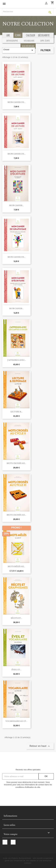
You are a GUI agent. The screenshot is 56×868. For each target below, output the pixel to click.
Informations (10, 816)
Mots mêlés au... (17, 566)
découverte (44, 35)
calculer (31, 35)
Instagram (13, 842)
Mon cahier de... (17, 102)
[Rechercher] (28, 11)
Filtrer (46, 50)
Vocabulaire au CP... (16, 721)
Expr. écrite (45, 41)
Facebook (5, 842)
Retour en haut (40, 746)
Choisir (19, 50)
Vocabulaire (29, 41)
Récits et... (16, 618)
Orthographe (12, 41)
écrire (18, 35)
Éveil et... (16, 669)
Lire (8, 35)
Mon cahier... (17, 205)
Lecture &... (17, 412)
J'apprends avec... (17, 360)
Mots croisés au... (16, 463)
